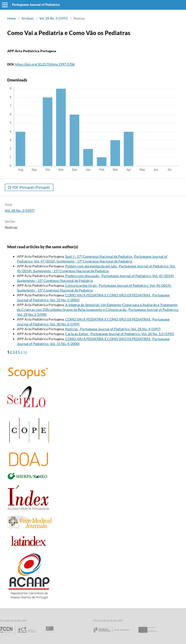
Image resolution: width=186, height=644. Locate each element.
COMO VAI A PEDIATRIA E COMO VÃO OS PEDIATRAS (108, 295)
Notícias (72, 329)
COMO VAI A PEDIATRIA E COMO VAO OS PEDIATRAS (108, 339)
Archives (28, 18)
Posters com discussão (83, 276)
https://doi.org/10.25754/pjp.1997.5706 (45, 64)
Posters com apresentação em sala (91, 266)
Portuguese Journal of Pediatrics (36, 5)
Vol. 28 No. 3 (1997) (54, 18)
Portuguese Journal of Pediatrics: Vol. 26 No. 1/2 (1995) (132, 334)
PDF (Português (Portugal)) (31, 187)
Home (12, 18)
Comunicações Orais (81, 285)
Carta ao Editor (77, 334)
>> (25, 352)
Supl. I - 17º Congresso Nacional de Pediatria (99, 256)
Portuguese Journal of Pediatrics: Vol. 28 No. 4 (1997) (120, 329)
